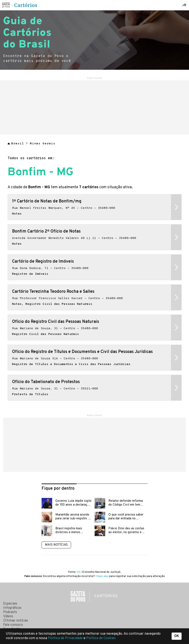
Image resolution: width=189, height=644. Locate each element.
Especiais (10, 604)
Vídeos (8, 616)
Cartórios (26, 5)
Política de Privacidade (66, 638)
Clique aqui (102, 576)
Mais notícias (56, 545)
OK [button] (177, 636)
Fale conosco (13, 625)
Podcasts (10, 612)
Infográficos (12, 608)
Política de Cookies (101, 638)
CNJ (79, 572)
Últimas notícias (16, 621)
